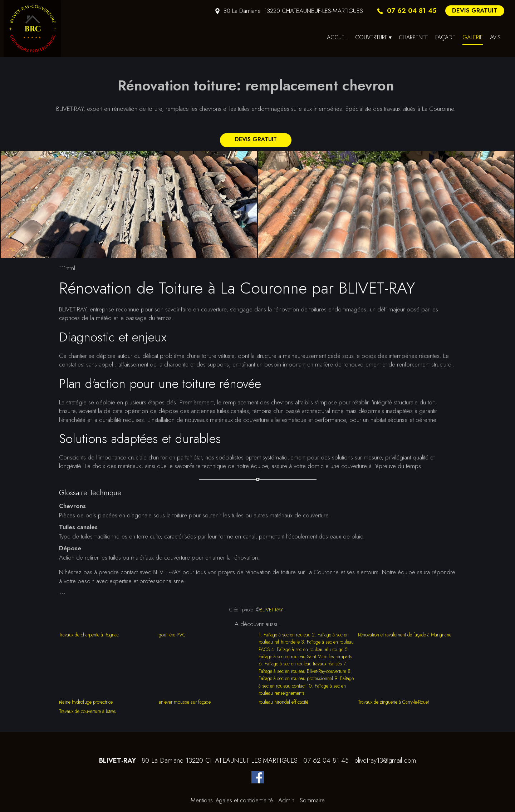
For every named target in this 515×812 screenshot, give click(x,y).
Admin (286, 800)
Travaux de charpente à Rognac (89, 635)
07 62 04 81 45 (326, 761)
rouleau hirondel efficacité (283, 702)
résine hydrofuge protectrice (86, 702)
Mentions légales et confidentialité (232, 800)
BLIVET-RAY (271, 610)
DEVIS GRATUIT (475, 10)
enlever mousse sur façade (185, 702)
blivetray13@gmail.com (385, 761)
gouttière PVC (172, 635)
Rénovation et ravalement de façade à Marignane (405, 635)
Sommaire (312, 800)
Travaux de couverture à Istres (87, 711)
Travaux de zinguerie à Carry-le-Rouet (393, 702)
